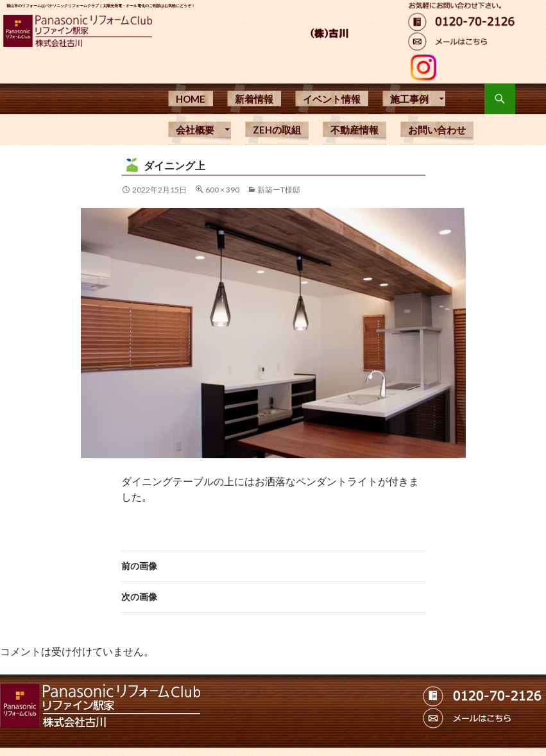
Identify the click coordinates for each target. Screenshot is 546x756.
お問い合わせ (437, 130)
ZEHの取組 (277, 130)
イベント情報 (332, 99)
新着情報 (254, 99)
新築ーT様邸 (279, 190)
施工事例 (409, 99)
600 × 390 (222, 190)
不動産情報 (354, 130)
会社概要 (195, 130)
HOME (191, 99)
